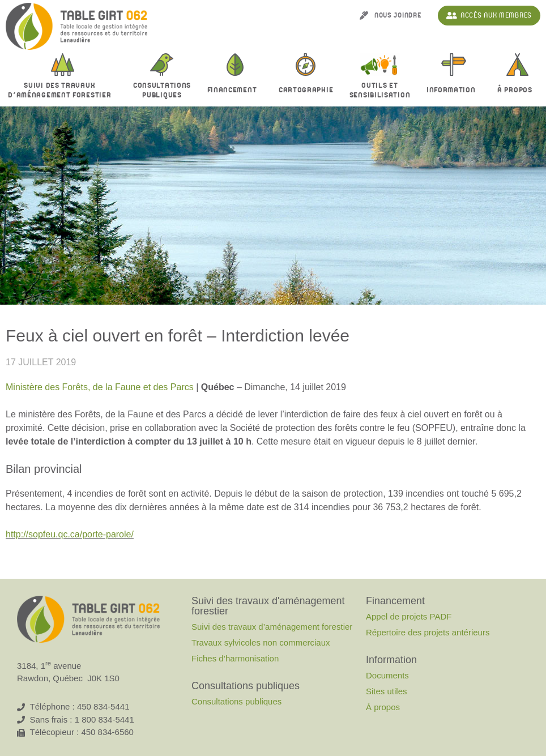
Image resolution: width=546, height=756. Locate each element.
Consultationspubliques (162, 91)
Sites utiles (387, 691)
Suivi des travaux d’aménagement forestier (62, 91)
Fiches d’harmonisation (235, 658)
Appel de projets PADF (409, 616)
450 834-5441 (103, 706)
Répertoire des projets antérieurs (428, 632)
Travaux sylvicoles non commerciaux (261, 642)
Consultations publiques (236, 701)
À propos (518, 91)
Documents (387, 675)
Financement (235, 91)
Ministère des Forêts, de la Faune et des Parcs (100, 387)
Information (454, 91)
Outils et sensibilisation (380, 91)
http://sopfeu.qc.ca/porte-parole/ (70, 534)
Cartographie (306, 90)
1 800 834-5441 (104, 719)
